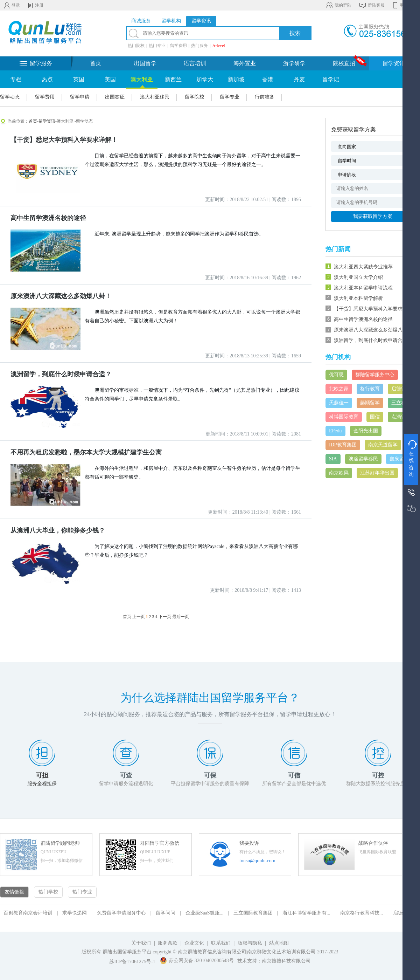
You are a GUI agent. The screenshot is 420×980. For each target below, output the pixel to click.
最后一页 (181, 617)
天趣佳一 (339, 403)
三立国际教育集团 (253, 913)
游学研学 (294, 63)
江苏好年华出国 (377, 473)
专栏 (16, 79)
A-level (219, 46)
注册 (35, 5)
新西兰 (173, 79)
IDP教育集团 (343, 445)
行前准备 (265, 97)
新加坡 (236, 79)
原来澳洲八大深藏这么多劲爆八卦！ (61, 296)
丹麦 (299, 79)
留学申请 (80, 97)
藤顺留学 (370, 403)
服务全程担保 (42, 784)
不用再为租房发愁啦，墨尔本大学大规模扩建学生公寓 (86, 452)
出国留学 (145, 63)
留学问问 (166, 913)
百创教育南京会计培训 (28, 913)
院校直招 (344, 63)
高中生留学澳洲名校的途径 (48, 218)
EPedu (335, 431)
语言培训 (195, 63)
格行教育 (370, 389)
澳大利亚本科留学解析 (358, 298)
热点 (47, 79)
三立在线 (401, 403)
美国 (110, 79)
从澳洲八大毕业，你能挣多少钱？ (58, 530)
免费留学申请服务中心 (121, 913)
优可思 (336, 375)
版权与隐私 (250, 943)
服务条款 (168, 943)
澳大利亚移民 (155, 97)
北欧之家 (339, 389)
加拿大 (205, 79)
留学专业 (230, 97)
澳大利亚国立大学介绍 (358, 277)
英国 (79, 79)
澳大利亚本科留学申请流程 (363, 288)
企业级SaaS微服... (205, 913)
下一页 (165, 617)
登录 (12, 5)
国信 (375, 417)
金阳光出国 (366, 431)
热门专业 (157, 46)
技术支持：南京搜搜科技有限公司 (274, 961)
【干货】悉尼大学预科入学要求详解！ (64, 140)
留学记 (331, 79)
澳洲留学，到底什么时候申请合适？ (61, 374)
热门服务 (199, 46)
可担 (42, 775)
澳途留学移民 (363, 459)
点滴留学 (401, 417)
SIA (333, 459)
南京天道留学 (383, 445)
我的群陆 (338, 5)
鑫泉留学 (399, 459)
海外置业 (245, 63)
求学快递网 (75, 913)
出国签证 (115, 97)
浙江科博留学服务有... (306, 913)
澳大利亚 (142, 79)
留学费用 (178, 46)
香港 (268, 79)
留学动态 (10, 97)
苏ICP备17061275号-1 (132, 962)
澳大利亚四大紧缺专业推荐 (363, 267)
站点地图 (279, 943)
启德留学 (401, 389)
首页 (96, 63)
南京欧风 (339, 473)
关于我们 (141, 943)
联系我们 (222, 943)
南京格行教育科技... (362, 913)
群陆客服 (372, 5)
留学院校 (195, 97)
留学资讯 (394, 63)
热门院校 (136, 46)
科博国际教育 (344, 417)
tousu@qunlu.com (257, 861)
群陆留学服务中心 (375, 375)
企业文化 (194, 943)
